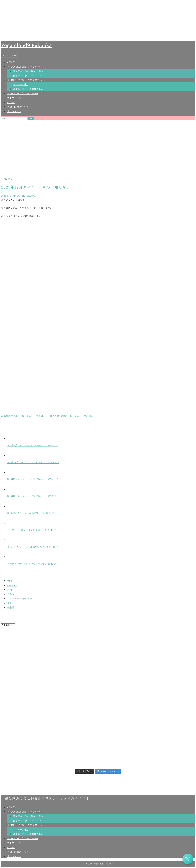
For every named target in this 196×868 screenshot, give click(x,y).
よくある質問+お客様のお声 (28, 89)
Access (11, 102)
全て (10, 179)
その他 (11, 594)
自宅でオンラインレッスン (27, 75)
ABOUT (11, 62)
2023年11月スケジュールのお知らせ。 (26, 416)
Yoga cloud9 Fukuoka (27, 45)
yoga (4, 179)
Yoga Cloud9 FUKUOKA (24, 196)
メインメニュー (9, 56)
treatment (12, 585)
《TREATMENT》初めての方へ (23, 93)
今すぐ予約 (188, 859)
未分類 (11, 607)
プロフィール (14, 98)
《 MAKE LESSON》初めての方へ (24, 80)
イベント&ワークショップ (21, 599)
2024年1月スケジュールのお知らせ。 (74, 416)
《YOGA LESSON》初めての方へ (24, 67)
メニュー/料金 (21, 84)
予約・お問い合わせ (18, 107)
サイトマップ (14, 111)
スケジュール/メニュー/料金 (28, 71)
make (10, 581)
